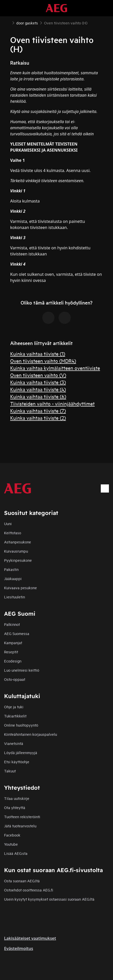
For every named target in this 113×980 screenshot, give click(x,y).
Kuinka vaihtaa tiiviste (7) (38, 410)
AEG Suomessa (17, 633)
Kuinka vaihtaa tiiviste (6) (38, 396)
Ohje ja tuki (14, 707)
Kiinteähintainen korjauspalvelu (31, 734)
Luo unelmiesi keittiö (22, 670)
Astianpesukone (18, 542)
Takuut (10, 771)
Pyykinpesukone (18, 560)
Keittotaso (13, 533)
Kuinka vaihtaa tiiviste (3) (38, 382)
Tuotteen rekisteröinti (22, 817)
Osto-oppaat (15, 679)
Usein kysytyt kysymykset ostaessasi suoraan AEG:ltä (49, 899)
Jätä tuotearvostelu (20, 826)
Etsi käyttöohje (17, 762)
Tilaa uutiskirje (17, 798)
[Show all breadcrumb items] (8, 22)
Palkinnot (12, 624)
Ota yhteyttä (15, 807)
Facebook (12, 835)
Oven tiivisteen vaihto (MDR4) (43, 361)
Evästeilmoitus (19, 948)
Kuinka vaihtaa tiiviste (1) (38, 354)
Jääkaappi (13, 578)
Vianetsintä (14, 743)
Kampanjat (13, 643)
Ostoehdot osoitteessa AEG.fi (29, 890)
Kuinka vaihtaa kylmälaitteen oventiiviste (55, 368)
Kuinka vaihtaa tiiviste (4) (38, 389)
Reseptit (11, 652)
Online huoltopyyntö (21, 725)
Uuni (8, 523)
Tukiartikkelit (15, 716)
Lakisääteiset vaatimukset (30, 938)
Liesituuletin (15, 597)
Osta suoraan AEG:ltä (22, 881)
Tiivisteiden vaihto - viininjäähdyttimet (52, 403)
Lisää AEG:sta (16, 853)
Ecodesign (13, 661)
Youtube (11, 844)
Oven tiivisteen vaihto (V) (38, 375)
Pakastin (11, 569)
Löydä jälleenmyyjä (21, 752)
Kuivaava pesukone (20, 588)
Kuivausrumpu (16, 551)
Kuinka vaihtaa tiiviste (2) (38, 418)
